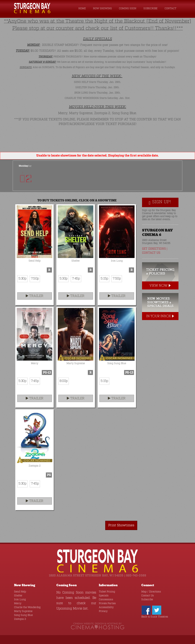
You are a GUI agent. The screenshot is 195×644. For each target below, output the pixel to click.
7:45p (76, 279)
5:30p (22, 279)
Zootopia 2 (20, 619)
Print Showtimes (121, 525)
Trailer (35, 296)
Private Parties (107, 603)
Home (82, 9)
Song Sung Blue (23, 615)
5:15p (104, 279)
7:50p (35, 279)
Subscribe (150, 9)
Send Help (20, 592)
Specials (104, 596)
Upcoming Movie (69, 609)
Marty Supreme (23, 611)
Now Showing (102, 9)
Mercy (18, 603)
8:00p (64, 381)
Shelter (18, 596)
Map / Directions (151, 592)
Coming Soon (128, 9)
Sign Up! (160, 202)
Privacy (103, 611)
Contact (170, 9)
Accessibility (106, 607)
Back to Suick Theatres (155, 617)
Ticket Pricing (107, 592)
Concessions (106, 600)
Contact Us (151, 253)
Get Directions (154, 249)
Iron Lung (20, 600)
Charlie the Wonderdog (27, 607)
